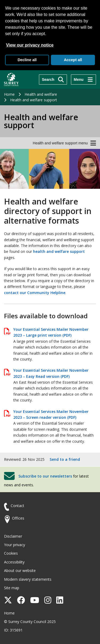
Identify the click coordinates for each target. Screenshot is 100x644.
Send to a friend (65, 459)
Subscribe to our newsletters (45, 476)
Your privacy (15, 545)
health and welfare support (59, 251)
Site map (12, 588)
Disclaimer (13, 536)
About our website (20, 570)
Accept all (73, 60)
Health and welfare (41, 94)
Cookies (11, 553)
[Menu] (83, 80)
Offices (18, 518)
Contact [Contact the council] (17, 506)
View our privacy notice (30, 45)
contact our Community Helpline (35, 293)
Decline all (27, 60)
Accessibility (14, 562)
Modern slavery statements (28, 579)
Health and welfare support (34, 100)
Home (9, 94)
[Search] (53, 80)
